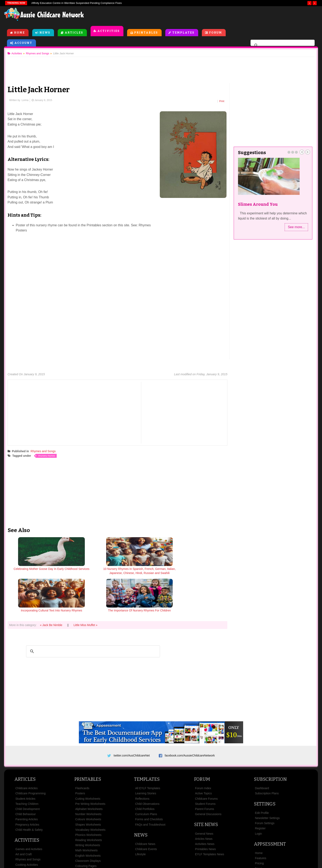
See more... (295, 228)
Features (260, 818)
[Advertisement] (225, 16)
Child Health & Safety (29, 790)
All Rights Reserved (191, 857)
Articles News (204, 799)
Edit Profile (262, 773)
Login (258, 794)
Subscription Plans (267, 754)
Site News (206, 785)
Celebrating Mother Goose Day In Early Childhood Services (36, 572)
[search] (282, 46)
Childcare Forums (206, 759)
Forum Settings (265, 783)
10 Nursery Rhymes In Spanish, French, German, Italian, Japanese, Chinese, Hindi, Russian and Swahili (91, 574)
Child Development (28, 769)
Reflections (142, 759)
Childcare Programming (30, 754)
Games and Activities (29, 809)
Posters (80, 754)
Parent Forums (205, 769)
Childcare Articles (26, 748)
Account (23, 44)
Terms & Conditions (126, 844)
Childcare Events (146, 809)
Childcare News (145, 804)
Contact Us (245, 844)
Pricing (259, 824)
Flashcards (82, 748)
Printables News (205, 809)
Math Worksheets (87, 811)
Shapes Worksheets (88, 785)
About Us (76, 844)
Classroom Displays (88, 821)
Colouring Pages (86, 826)
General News (204, 794)
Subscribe (222, 844)
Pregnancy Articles (27, 785)
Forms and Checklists (149, 780)
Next (306, 153)
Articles (74, 33)
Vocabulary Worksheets (90, 790)
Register (260, 789)
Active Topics (203, 754)
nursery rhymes (49, 457)
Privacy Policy (198, 844)
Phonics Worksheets (88, 795)
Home (19, 33)
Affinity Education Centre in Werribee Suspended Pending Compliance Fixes (76, 3)
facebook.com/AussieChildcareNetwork (190, 714)
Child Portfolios (145, 769)
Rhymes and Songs (45, 452)
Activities (109, 32)
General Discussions (208, 774)
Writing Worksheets (88, 806)
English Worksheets (88, 816)
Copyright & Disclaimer (164, 844)
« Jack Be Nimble (53, 584)
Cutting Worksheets (88, 759)
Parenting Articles (27, 780)
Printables (146, 33)
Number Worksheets (88, 774)
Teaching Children (27, 764)
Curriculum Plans (146, 774)
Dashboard (262, 748)
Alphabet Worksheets (89, 769)
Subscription (270, 740)
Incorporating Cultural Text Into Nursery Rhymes (145, 572)
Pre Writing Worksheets (90, 764)
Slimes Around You (257, 205)
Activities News (205, 804)
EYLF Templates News (210, 815)
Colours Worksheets (88, 780)
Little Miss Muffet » (87, 584)
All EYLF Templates (148, 748)
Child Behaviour (26, 774)
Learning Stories (146, 754)
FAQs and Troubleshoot (150, 785)
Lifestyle (140, 815)
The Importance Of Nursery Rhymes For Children (200, 572)
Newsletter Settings (267, 778)
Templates (184, 33)
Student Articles (25, 759)
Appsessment (270, 804)
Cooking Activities (27, 825)
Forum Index (203, 748)
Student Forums (205, 764)
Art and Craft (24, 815)
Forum (216, 33)
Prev (300, 153)
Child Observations (147, 764)
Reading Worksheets (89, 800)
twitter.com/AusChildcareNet (132, 714)
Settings (265, 764)
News (45, 33)
